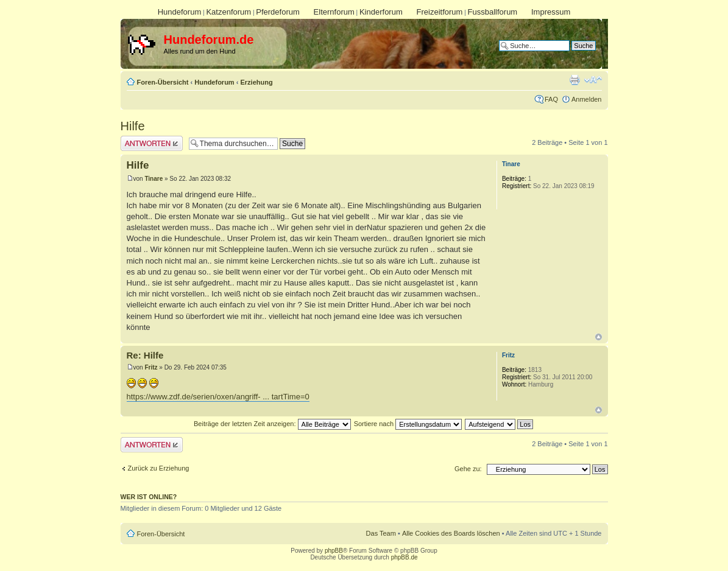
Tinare (154, 179)
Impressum (551, 12)
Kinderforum (381, 12)
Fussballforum (493, 12)
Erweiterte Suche (570, 55)
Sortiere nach (408, 424)
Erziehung (256, 82)
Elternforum (334, 12)
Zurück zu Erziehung (159, 468)
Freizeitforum (440, 12)
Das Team (381, 533)
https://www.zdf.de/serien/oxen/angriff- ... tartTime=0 (218, 397)
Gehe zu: (468, 469)
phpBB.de (405, 557)
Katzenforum (228, 12)
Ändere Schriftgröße (593, 80)
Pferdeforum (278, 12)
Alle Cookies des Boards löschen (451, 533)
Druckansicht (574, 80)
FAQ (551, 99)
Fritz (151, 367)
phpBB (334, 551)
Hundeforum (180, 12)
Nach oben (599, 337)
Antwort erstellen (152, 143)
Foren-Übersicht (163, 82)
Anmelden (587, 99)
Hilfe (133, 126)
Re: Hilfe (145, 355)
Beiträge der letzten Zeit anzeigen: (272, 424)
